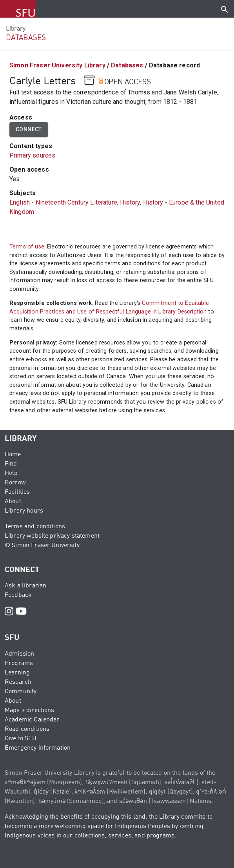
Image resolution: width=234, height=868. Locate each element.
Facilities (17, 492)
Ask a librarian (25, 586)
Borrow (15, 483)
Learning (17, 673)
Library (15, 29)
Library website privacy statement (52, 536)
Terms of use (27, 247)
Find (11, 464)
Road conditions (27, 729)
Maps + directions (30, 710)
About (13, 502)
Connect (29, 130)
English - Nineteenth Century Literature (63, 202)
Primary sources (32, 155)
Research (18, 682)
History (130, 202)
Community (21, 692)
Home (13, 455)
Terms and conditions (35, 527)
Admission (19, 654)
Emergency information (38, 748)
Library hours (24, 511)
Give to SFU (21, 739)
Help (11, 473)
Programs (19, 663)
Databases (127, 65)
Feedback (18, 595)
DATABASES (26, 38)
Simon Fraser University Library (57, 65)
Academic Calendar (32, 720)
